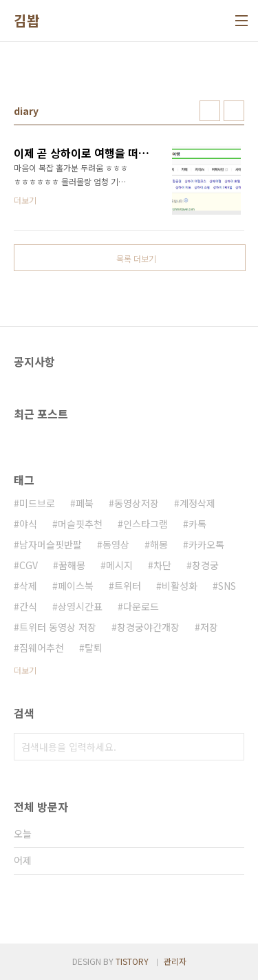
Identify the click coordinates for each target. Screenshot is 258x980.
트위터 (128, 586)
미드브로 (37, 503)
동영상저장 (137, 503)
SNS (227, 586)
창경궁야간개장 (148, 627)
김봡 (26, 21)
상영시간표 (80, 606)
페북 (85, 503)
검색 (230, 747)
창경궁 (205, 565)
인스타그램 (146, 524)
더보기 (25, 670)
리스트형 (234, 111)
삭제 (28, 586)
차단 (162, 565)
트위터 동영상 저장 (58, 627)
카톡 (197, 524)
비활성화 (180, 586)
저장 (209, 627)
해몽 (159, 544)
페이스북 (76, 586)
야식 (28, 524)
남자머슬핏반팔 (51, 544)
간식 (28, 606)
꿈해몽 (72, 565)
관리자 (175, 961)
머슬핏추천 (80, 524)
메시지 (119, 565)
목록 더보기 (136, 258)
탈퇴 (94, 648)
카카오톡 (206, 544)
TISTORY (132, 961)
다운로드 (141, 606)
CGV (29, 565)
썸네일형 (210, 111)
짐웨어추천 (42, 648)
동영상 (116, 544)
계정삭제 (197, 503)
